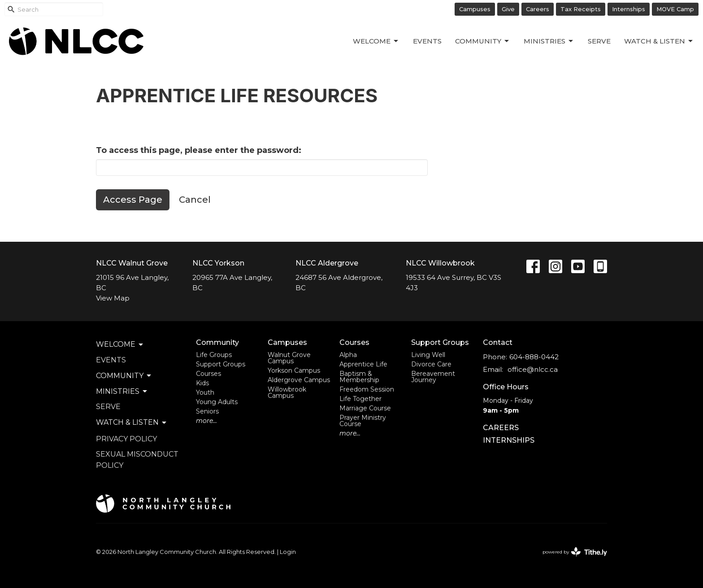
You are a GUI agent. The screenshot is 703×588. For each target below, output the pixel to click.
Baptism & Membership (359, 377)
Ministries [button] (122, 392)
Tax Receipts (581, 9)
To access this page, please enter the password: (199, 150)
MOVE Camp (675, 9)
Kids (202, 383)
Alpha (348, 355)
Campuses (475, 9)
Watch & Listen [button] (132, 422)
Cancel (195, 200)
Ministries (549, 41)
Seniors (207, 411)
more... (206, 421)
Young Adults (217, 402)
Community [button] (124, 376)
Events (427, 41)
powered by (575, 552)
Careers (538, 9)
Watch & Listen (659, 41)
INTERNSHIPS (509, 440)
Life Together (360, 399)
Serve (599, 41)
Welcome (376, 41)
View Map (113, 298)
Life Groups (214, 355)
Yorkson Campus (294, 370)
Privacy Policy (126, 439)
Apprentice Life (363, 364)
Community (483, 41)
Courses (208, 374)
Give (508, 9)
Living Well (428, 355)
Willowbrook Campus (287, 392)
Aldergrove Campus (299, 380)
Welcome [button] (120, 344)
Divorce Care (431, 364)
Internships (629, 9)
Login (288, 552)
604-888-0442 (534, 357)
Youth (205, 392)
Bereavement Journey (433, 377)
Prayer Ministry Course (363, 421)
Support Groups (221, 364)
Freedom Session (367, 389)
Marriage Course (365, 408)
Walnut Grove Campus (289, 358)
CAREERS (501, 428)
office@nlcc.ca (533, 369)
